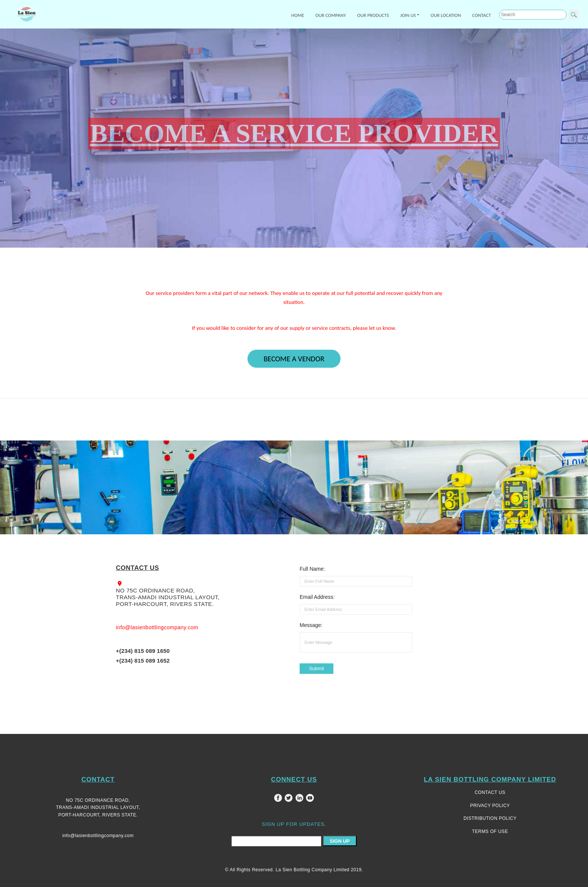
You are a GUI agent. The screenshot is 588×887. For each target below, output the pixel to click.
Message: (311, 625)
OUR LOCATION (446, 15)
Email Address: (317, 597)
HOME (298, 15)
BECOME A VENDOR (294, 359)
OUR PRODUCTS (373, 15)
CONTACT (481, 15)
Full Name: (312, 569)
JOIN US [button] (408, 15)
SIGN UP (340, 841)
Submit (316, 668)
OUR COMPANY (331, 15)
